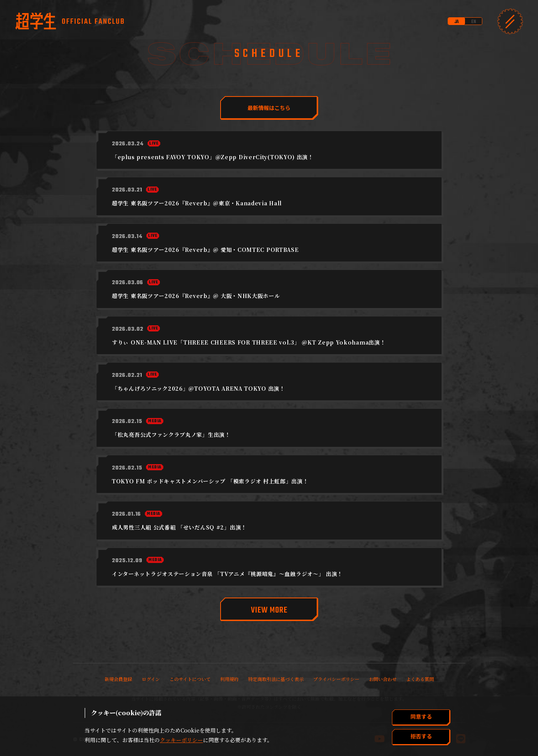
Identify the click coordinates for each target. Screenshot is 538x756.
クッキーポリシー (181, 740)
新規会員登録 (118, 679)
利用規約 (229, 679)
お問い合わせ (383, 679)
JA (457, 22)
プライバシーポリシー (336, 679)
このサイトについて (190, 679)
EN (474, 22)
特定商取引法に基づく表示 (276, 679)
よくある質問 (420, 679)
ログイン (151, 679)
